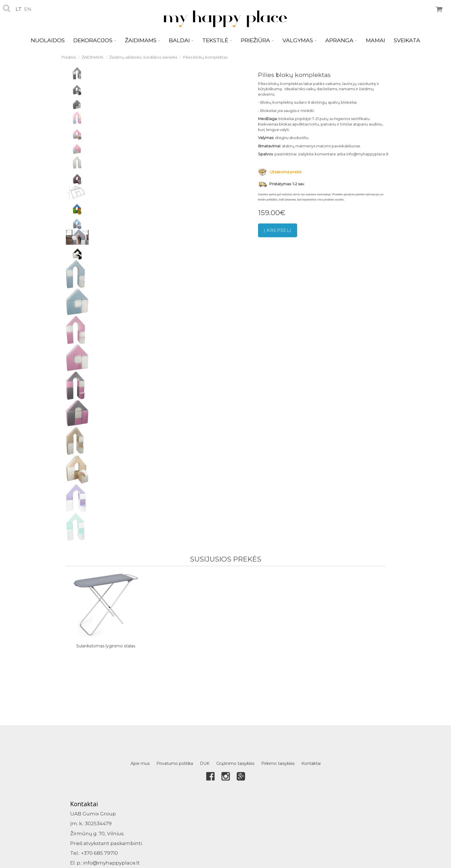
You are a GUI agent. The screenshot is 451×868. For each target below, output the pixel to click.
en (28, 9)
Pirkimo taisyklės (278, 763)
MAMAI (375, 40)
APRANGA (341, 40)
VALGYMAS (300, 40)
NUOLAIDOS (48, 40)
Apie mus (140, 763)
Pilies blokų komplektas (205, 57)
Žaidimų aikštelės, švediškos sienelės (143, 57)
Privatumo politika (175, 763)
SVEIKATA (407, 40)
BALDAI (181, 40)
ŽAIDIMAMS (143, 40)
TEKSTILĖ (217, 40)
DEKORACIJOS (95, 40)
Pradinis (69, 57)
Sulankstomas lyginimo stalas (106, 646)
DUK (205, 763)
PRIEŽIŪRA (257, 40)
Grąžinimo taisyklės (235, 763)
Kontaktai (311, 763)
